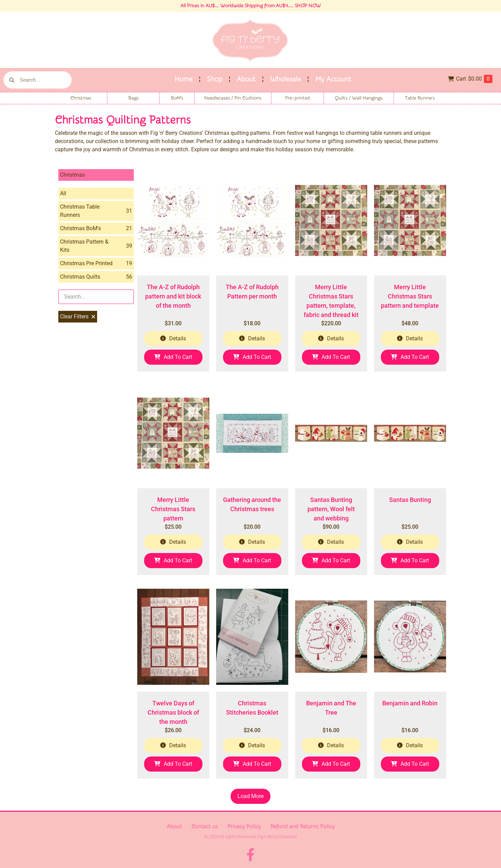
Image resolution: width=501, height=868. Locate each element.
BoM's (177, 98)
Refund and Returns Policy (302, 826)
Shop (215, 79)
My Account (333, 79)
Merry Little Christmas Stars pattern (173, 509)
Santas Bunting (410, 500)
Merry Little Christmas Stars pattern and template (410, 296)
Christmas (81, 98)
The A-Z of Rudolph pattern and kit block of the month (173, 296)
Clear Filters (78, 316)
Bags (133, 98)
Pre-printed (298, 98)
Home (184, 79)
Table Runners (420, 98)
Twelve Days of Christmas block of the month (173, 712)
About (246, 79)
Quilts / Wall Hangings (359, 98)
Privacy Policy (244, 826)
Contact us (205, 826)
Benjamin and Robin (410, 703)
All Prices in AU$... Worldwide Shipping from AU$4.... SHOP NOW (251, 6)
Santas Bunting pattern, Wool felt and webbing (331, 509)
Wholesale (286, 79)
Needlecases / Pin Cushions (233, 98)
